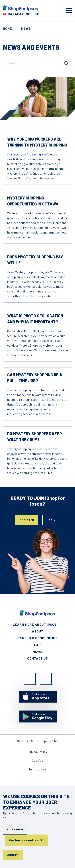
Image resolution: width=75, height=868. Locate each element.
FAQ (37, 645)
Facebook (30, 679)
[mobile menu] (69, 11)
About (38, 631)
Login (51, 520)
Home (7, 28)
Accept (13, 855)
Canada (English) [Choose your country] (23, 14)
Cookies (37, 760)
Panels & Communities (38, 638)
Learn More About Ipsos (35, 624)
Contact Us (38, 658)
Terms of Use (37, 769)
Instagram (46, 679)
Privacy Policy (38, 752)
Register (27, 520)
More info (15, 829)
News (37, 651)
